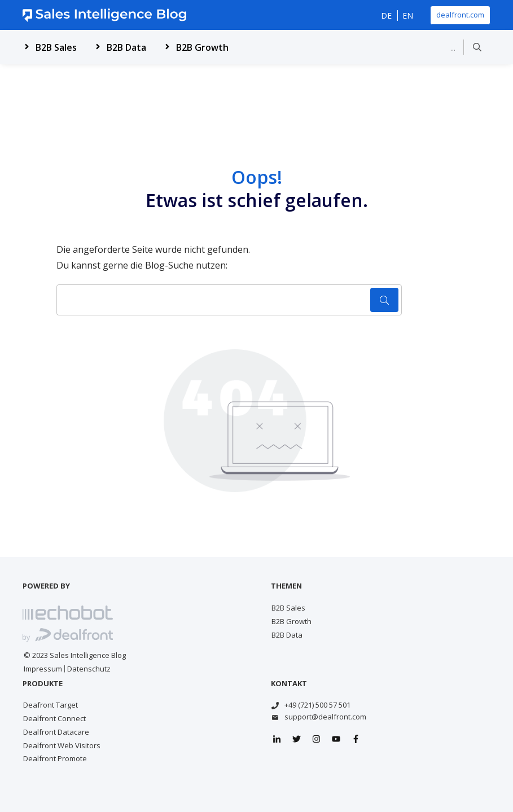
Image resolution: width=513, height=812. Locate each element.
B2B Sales (288, 608)
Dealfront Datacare (56, 732)
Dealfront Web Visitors (62, 745)
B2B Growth (291, 621)
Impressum (43, 669)
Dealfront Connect (54, 718)
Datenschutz (89, 669)
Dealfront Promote (55, 758)
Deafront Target (51, 705)
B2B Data (287, 635)
